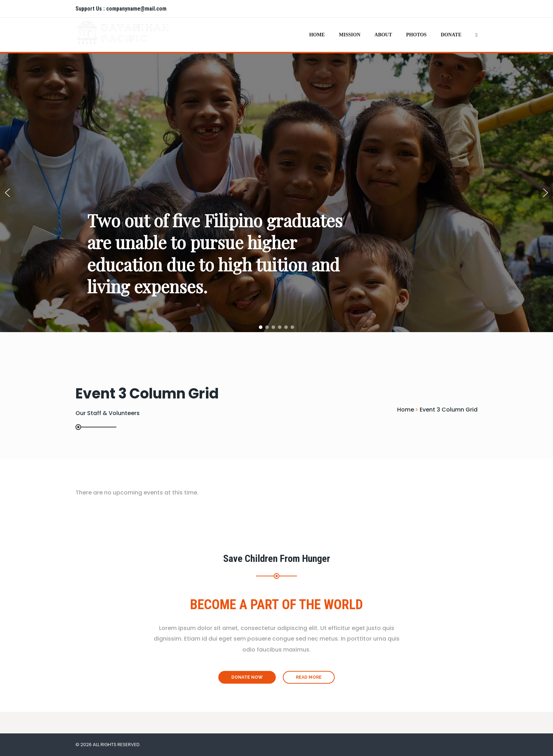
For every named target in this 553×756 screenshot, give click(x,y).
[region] (276, 193)
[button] (7, 193)
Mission (350, 35)
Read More (309, 677)
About (383, 35)
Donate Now (247, 677)
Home (317, 35)
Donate (451, 35)
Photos (417, 35)
